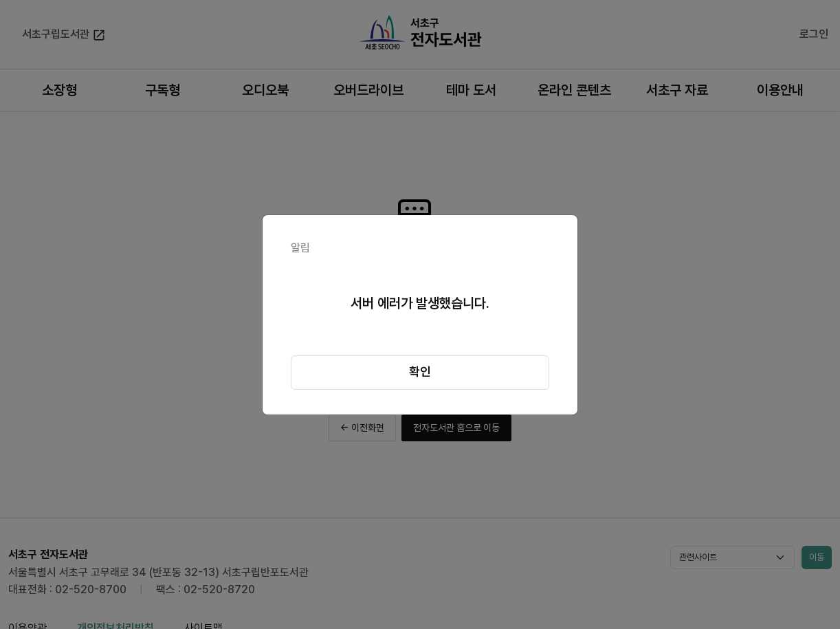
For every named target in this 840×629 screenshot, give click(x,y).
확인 (420, 372)
